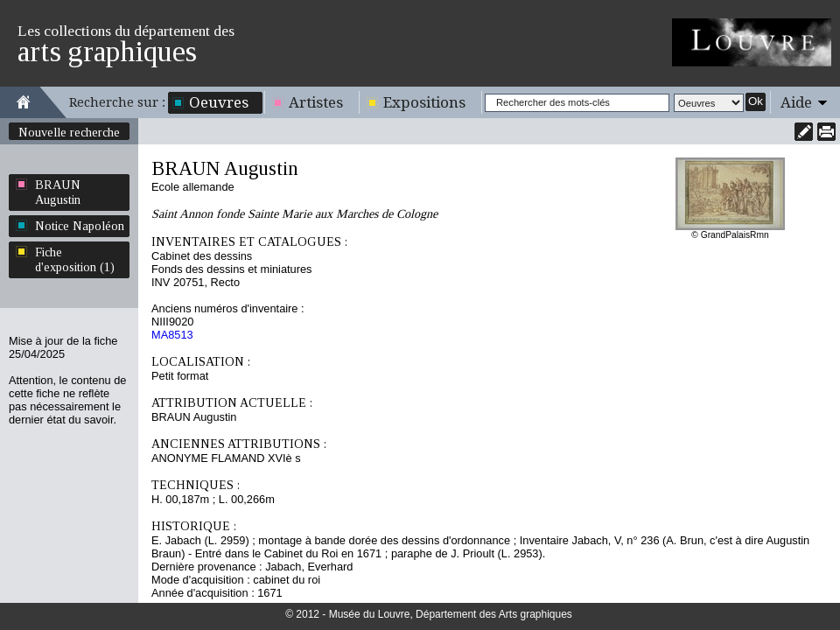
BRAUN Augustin (58, 192)
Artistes (316, 102)
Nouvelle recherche (69, 132)
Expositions (424, 102)
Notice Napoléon (80, 226)
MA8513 (172, 335)
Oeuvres (219, 102)
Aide (796, 102)
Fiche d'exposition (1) (75, 259)
